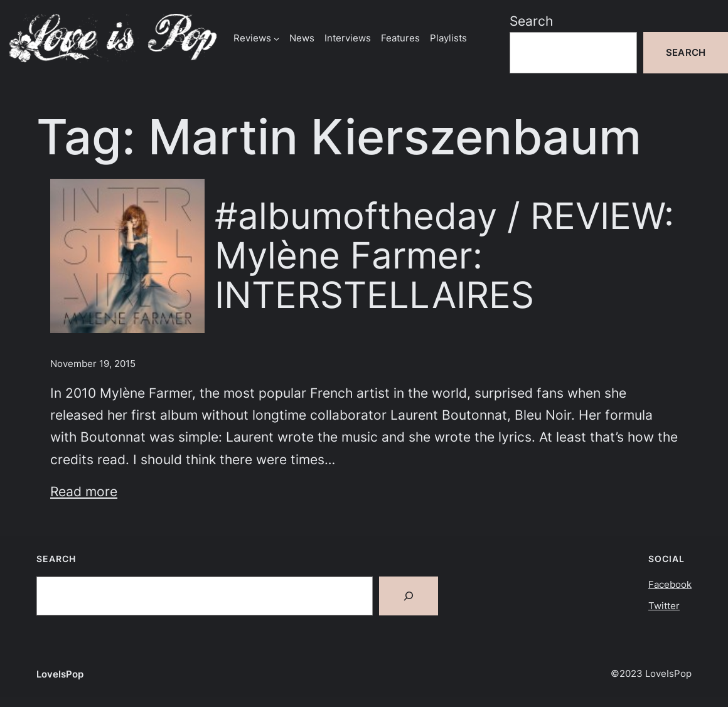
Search (531, 21)
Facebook (670, 584)
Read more (84, 492)
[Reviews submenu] (276, 38)
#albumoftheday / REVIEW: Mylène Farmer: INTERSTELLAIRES (444, 256)
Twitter (664, 606)
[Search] (409, 596)
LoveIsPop (60, 674)
